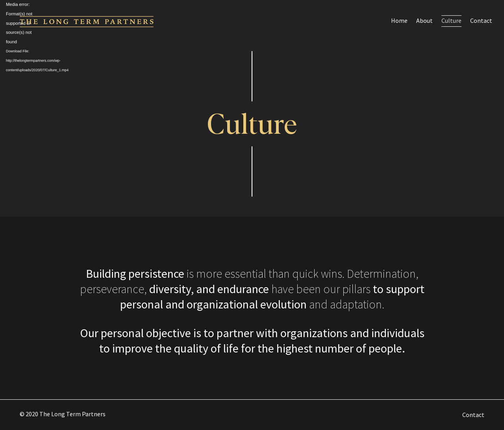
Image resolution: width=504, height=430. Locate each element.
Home (399, 20)
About (424, 20)
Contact (481, 20)
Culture (451, 20)
